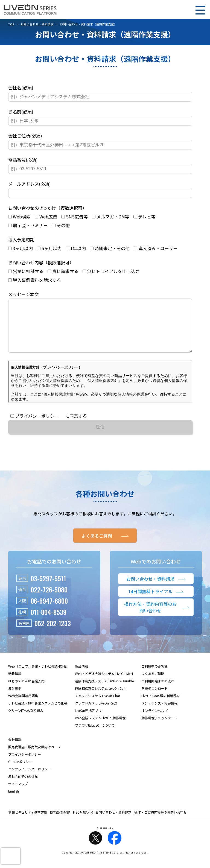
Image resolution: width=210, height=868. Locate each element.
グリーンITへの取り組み (26, 721)
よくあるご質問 (153, 684)
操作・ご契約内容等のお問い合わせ (161, 823)
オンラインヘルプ (154, 721)
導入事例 (15, 699)
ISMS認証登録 (60, 823)
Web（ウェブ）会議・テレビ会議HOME (37, 677)
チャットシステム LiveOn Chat (97, 707)
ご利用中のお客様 (154, 677)
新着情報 (15, 684)
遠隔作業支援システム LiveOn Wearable (104, 692)
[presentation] (11, 856)
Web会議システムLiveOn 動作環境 (100, 729)
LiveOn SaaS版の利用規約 (161, 707)
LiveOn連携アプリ (88, 721)
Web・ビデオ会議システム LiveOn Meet (104, 684)
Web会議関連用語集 (23, 707)
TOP (11, 24)
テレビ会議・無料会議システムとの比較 (38, 714)
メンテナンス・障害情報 (159, 714)
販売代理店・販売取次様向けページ (34, 758)
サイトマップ (18, 795)
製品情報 (81, 677)
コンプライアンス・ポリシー (30, 780)
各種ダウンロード (154, 699)
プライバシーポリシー (25, 765)
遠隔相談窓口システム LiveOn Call (100, 699)
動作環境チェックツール (159, 729)
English (14, 802)
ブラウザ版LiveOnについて (95, 736)
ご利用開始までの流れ (158, 692)
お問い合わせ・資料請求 (37, 24)
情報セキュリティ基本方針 (28, 823)
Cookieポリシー (20, 772)
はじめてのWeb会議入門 (26, 692)
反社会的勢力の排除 (23, 787)
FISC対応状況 (83, 823)
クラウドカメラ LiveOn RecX (96, 714)
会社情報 (15, 750)
